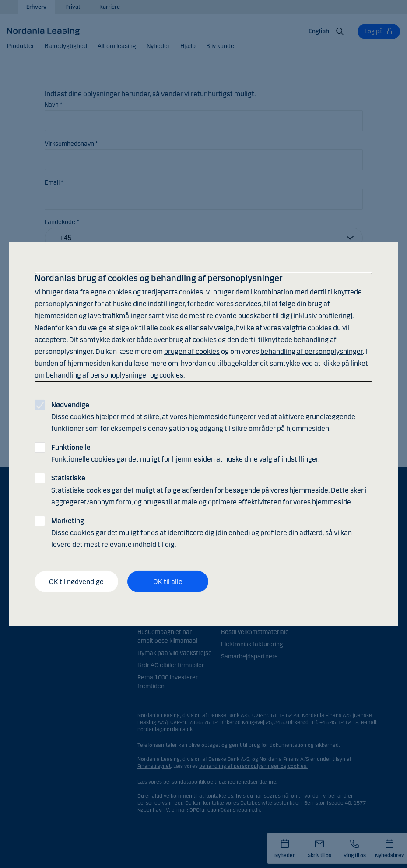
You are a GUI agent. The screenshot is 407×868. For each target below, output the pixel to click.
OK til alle (168, 581)
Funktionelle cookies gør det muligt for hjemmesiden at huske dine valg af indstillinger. (185, 453)
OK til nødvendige (76, 581)
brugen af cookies (192, 352)
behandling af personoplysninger (312, 352)
